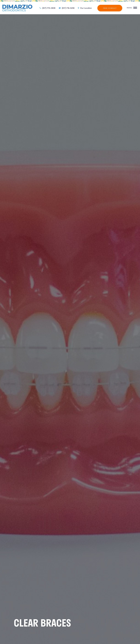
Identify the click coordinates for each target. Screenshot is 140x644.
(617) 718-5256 (66, 8)
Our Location (84, 8)
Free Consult (110, 8)
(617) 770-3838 (47, 8)
